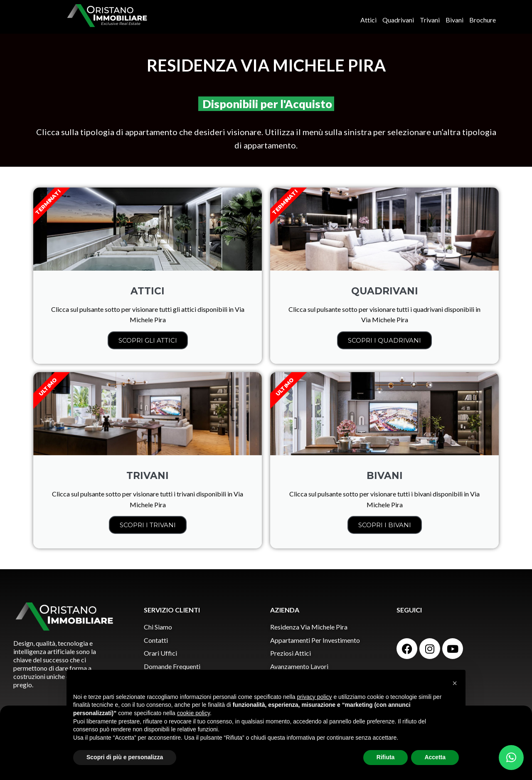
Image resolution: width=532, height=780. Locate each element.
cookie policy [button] (193, 713)
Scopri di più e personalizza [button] (125, 757)
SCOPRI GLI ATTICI (148, 340)
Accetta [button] (435, 757)
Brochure (483, 20)
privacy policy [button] (315, 697)
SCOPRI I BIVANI (385, 525)
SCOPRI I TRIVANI (148, 525)
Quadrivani (398, 20)
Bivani (454, 20)
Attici (368, 20)
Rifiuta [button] (386, 757)
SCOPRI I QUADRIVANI (384, 340)
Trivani (430, 20)
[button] (511, 758)
